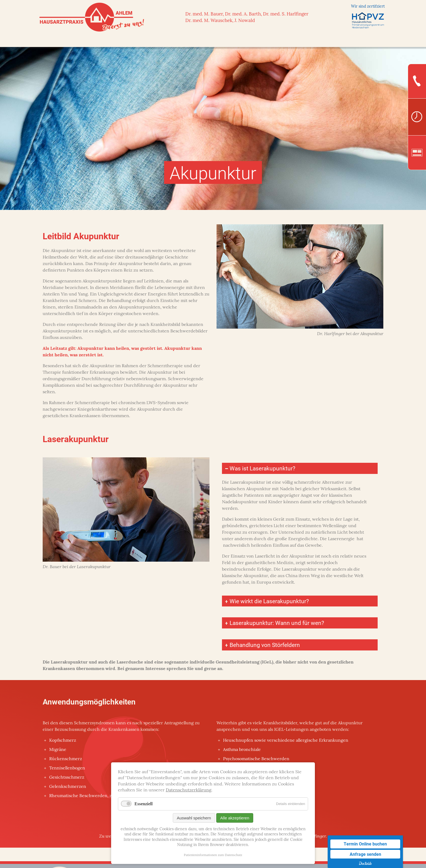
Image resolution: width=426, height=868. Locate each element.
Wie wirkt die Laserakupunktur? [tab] (270, 601)
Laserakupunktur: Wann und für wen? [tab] (277, 624)
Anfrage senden (365, 854)
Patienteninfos (348, 40)
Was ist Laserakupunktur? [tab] (263, 468)
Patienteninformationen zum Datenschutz (213, 855)
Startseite (57, 40)
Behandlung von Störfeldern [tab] (265, 646)
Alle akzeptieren (235, 818)
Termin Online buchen (365, 844)
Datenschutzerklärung (189, 790)
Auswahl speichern (194, 818)
